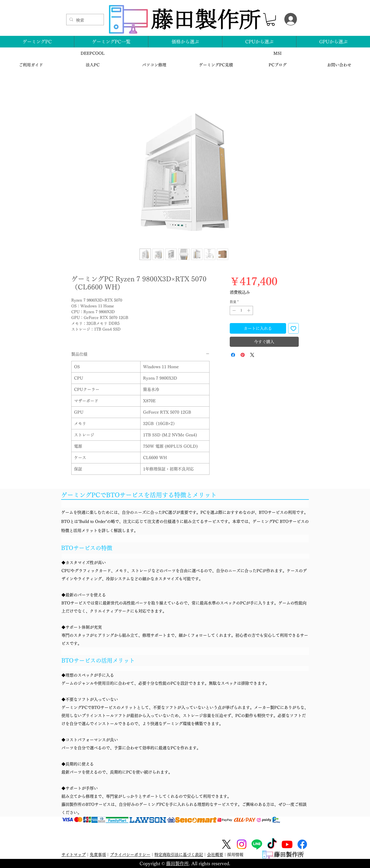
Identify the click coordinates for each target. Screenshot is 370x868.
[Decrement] (234, 310)
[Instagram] (242, 844)
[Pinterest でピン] (243, 355)
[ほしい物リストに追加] (293, 328)
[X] (226, 844)
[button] (271, 19)
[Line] (257, 844)
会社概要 (215, 855)
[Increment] (249, 310)
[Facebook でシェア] (233, 355)
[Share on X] (252, 355)
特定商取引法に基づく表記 (179, 855)
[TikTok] (272, 844)
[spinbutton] (241, 310)
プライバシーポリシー (130, 855)
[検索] (85, 20)
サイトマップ (74, 855)
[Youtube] (287, 844)
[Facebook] (302, 844)
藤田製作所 (177, 863)
